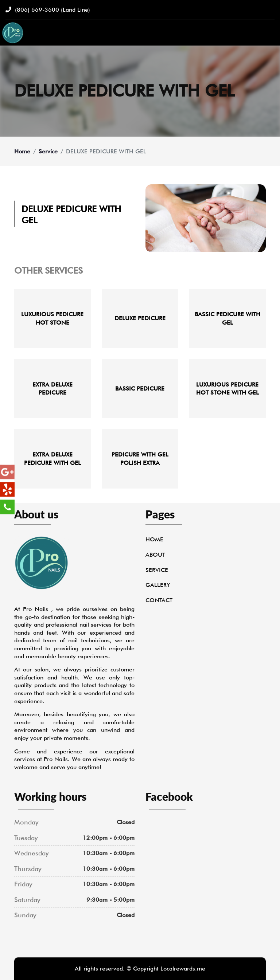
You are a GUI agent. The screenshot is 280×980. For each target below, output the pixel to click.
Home (22, 151)
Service (48, 151)
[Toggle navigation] (270, 33)
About (155, 555)
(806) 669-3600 (48, 10)
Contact (159, 600)
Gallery (158, 585)
